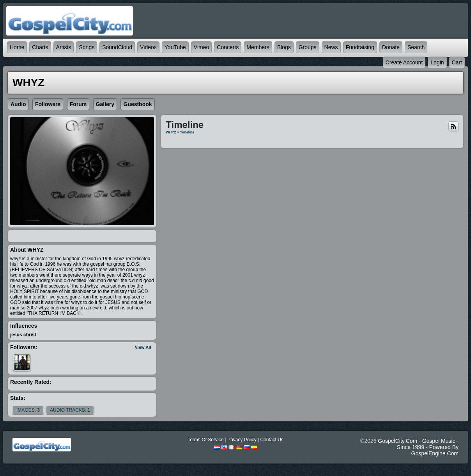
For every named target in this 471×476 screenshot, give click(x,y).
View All (143, 347)
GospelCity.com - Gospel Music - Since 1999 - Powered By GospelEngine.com (418, 447)
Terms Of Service (205, 440)
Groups (308, 47)
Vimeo (201, 47)
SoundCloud (117, 47)
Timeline (187, 132)
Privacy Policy (242, 440)
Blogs (284, 47)
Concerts (228, 47)
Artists (64, 47)
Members (258, 47)
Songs (87, 47)
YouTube (175, 47)
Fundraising (360, 47)
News (331, 47)
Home (17, 47)
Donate (391, 47)
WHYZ (171, 132)
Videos (148, 47)
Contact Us (272, 440)
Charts (40, 47)
